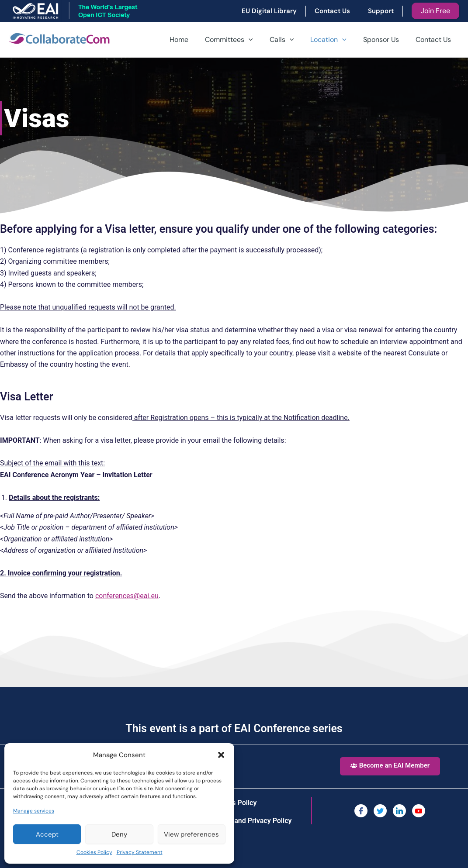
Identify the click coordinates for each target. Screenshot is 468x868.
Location (335, 40)
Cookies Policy (94, 852)
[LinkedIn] (399, 811)
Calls (291, 40)
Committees (241, 40)
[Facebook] (361, 811)
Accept (47, 834)
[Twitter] (380, 811)
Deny (119, 834)
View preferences (191, 834)
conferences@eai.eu (127, 596)
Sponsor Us (385, 40)
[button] (221, 755)
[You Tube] (419, 811)
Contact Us (435, 40)
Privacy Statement (140, 852)
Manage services (34, 811)
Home (193, 40)
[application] (260, 40)
